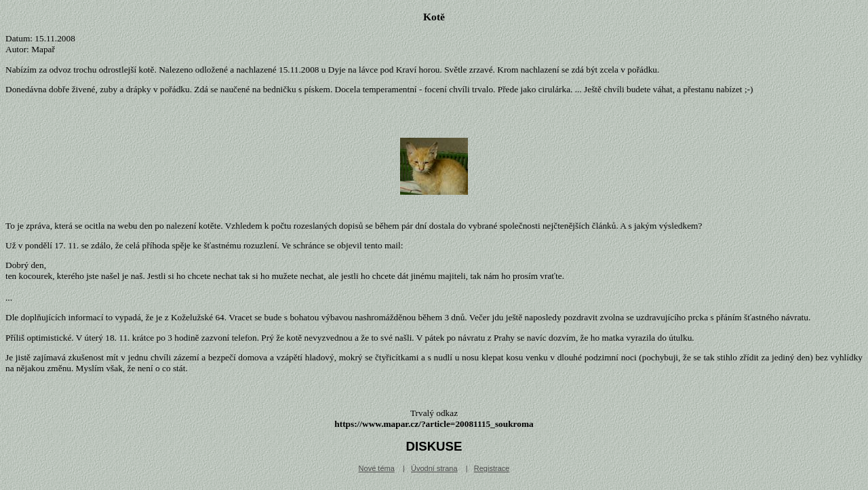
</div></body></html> (434, 434)
